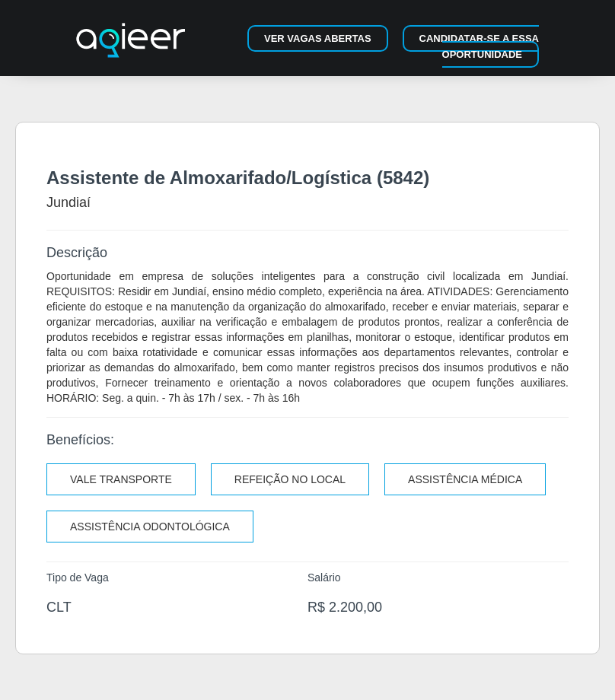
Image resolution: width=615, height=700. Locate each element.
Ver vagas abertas (318, 38)
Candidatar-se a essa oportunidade (479, 46)
